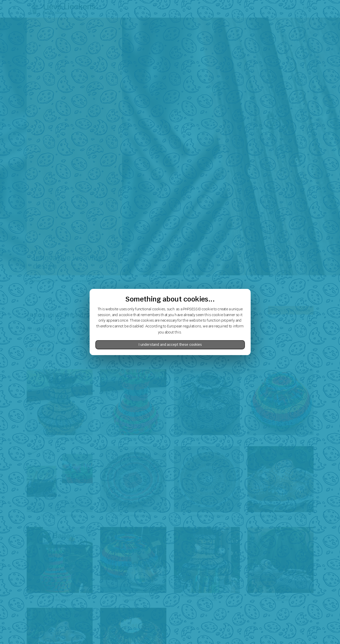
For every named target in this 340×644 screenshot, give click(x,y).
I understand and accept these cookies (170, 345)
